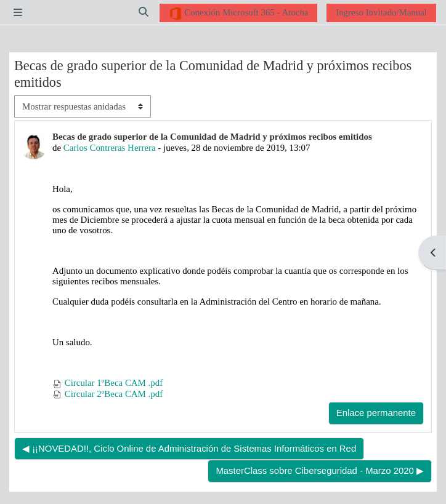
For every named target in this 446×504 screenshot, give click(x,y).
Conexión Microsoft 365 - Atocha (239, 14)
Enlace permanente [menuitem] (376, 413)
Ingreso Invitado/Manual (381, 12)
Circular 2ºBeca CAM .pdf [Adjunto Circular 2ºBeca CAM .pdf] (107, 394)
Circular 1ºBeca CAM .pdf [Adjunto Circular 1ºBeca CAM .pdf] (107, 383)
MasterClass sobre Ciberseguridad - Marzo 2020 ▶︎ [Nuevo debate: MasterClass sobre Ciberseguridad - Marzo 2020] (320, 471)
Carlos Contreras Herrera (110, 148)
